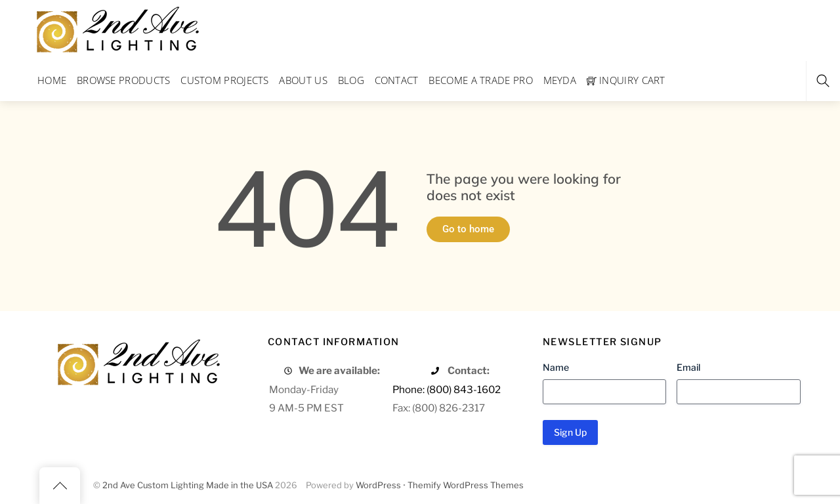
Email (688, 367)
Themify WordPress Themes (466, 485)
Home (52, 80)
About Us (303, 80)
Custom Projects (225, 80)
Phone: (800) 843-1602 (447, 389)
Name (556, 367)
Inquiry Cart (626, 80)
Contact (397, 80)
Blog (351, 80)
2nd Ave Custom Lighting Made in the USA (188, 485)
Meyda (560, 80)
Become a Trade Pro (480, 80)
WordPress (378, 485)
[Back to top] (60, 486)
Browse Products (124, 80)
